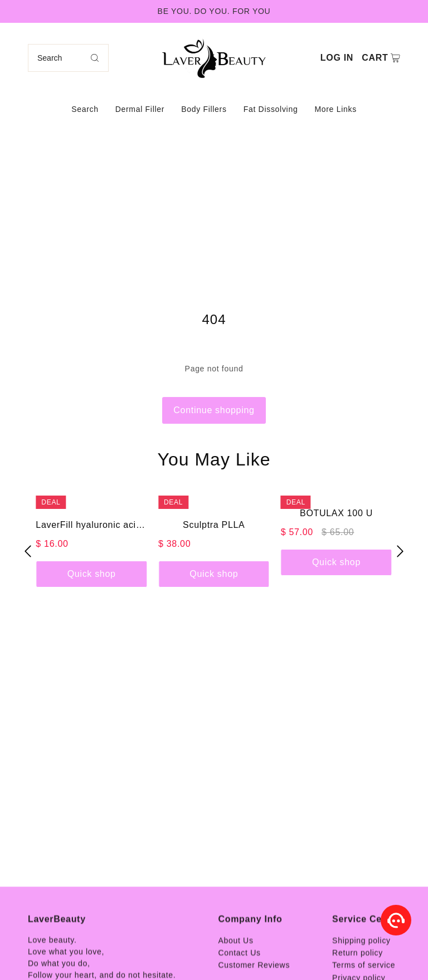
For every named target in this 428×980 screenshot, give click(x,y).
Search (85, 109)
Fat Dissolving (271, 109)
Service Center (366, 958)
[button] (28, 551)
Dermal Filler (140, 109)
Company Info (250, 958)
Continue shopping (214, 410)
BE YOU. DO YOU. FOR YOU (214, 11)
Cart (375, 58)
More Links (335, 109)
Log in (337, 58)
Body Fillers (204, 109)
